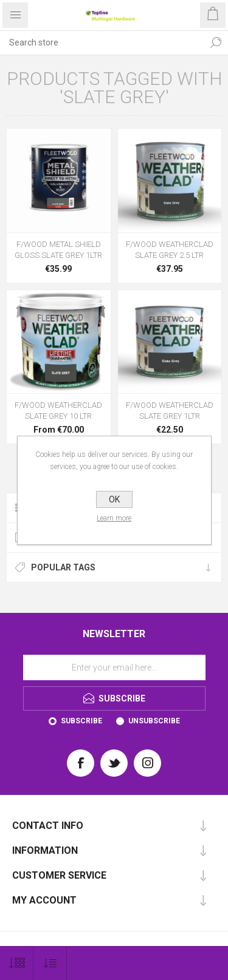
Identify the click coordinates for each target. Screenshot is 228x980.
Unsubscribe (154, 721)
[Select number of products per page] (17, 963)
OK (114, 499)
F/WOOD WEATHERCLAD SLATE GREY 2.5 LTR (170, 250)
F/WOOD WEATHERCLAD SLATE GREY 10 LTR (58, 411)
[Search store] (102, 42)
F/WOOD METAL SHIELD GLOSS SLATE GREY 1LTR (58, 250)
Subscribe (81, 721)
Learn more (114, 518)
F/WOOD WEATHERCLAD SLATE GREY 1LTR (170, 411)
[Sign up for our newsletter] (114, 667)
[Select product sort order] (50, 963)
